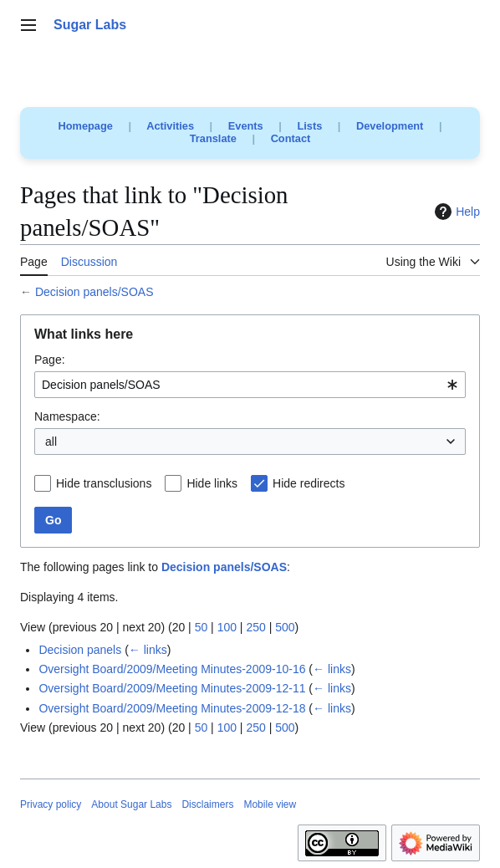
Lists (309, 126)
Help (455, 212)
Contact (291, 138)
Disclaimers (207, 804)
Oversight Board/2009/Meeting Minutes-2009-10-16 (172, 669)
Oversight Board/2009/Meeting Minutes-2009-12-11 (172, 688)
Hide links (212, 483)
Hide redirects (309, 483)
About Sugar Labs (131, 804)
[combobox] (250, 385)
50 (202, 627)
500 (285, 627)
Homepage (86, 126)
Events (246, 126)
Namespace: (67, 416)
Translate (213, 138)
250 (255, 627)
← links (148, 650)
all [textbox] (51, 442)
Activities (170, 126)
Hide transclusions (104, 483)
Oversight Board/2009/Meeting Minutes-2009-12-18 (172, 708)
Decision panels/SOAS (94, 292)
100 (227, 627)
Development (390, 126)
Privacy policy (51, 804)
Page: (50, 360)
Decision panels (80, 650)
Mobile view (270, 804)
